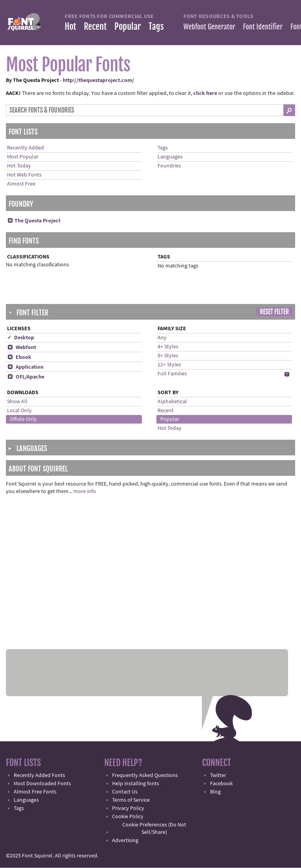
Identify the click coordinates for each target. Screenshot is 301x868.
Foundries (169, 166)
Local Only (19, 411)
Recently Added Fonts (39, 775)
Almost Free (21, 184)
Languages (170, 157)
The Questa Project (34, 221)
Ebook (19, 357)
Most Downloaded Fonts (42, 784)
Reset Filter (274, 312)
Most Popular (23, 157)
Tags (156, 26)
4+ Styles (168, 347)
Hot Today (19, 166)
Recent (95, 26)
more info (85, 491)
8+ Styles (168, 356)
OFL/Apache (26, 377)
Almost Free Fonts (35, 792)
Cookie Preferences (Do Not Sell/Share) (154, 829)
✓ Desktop (21, 338)
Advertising (125, 841)
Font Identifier (263, 27)
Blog (215, 792)
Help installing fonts (136, 784)
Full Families (172, 374)
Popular (128, 26)
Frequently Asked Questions (145, 775)
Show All (17, 402)
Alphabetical (172, 402)
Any (162, 338)
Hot (70, 26)
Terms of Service (131, 800)
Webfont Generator (209, 27)
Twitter (218, 775)
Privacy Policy (128, 808)
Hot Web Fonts (24, 175)
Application (25, 367)
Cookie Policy (128, 817)
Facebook (221, 784)
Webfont (22, 348)
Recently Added (25, 148)
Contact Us (125, 792)
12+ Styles (169, 365)
